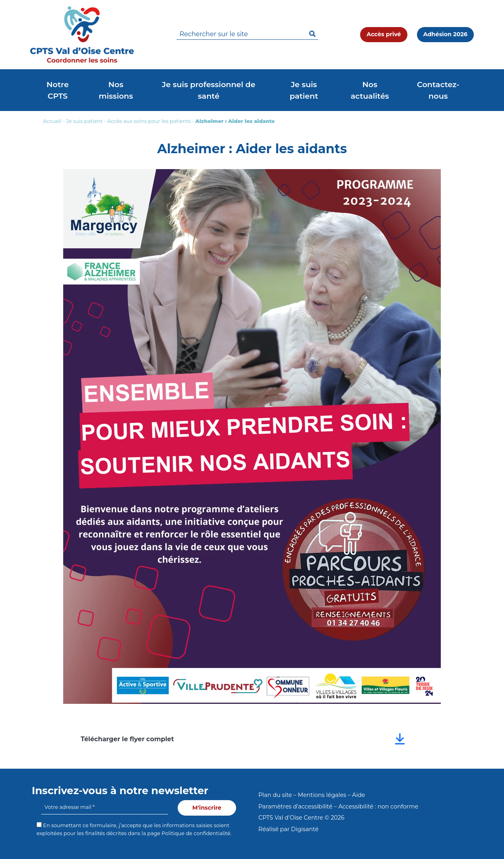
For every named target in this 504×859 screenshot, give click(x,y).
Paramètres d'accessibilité (295, 806)
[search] (247, 34)
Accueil (52, 121)
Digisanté (305, 829)
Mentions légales (322, 795)
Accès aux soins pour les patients (149, 121)
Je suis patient (84, 121)
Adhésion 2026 (445, 34)
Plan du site (275, 795)
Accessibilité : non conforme (378, 806)
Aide (359, 795)
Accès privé (384, 34)
